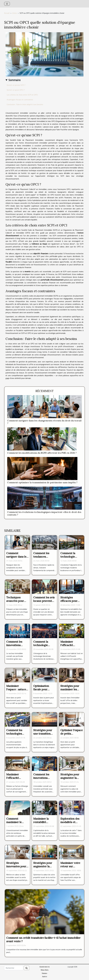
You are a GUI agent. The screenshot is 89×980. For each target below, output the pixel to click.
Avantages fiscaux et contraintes (20, 100)
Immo (15, 13)
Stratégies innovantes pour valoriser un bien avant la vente (17, 868)
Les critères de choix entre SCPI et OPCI (22, 95)
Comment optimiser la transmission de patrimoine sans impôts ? (42, 482)
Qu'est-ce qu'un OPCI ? (16, 90)
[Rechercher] (14, 968)
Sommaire (14, 80)
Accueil (7, 13)
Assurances (44, 967)
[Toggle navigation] (7, 4)
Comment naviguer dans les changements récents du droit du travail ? (44, 422)
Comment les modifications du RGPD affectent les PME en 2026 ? (42, 453)
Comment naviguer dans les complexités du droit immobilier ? (17, 558)
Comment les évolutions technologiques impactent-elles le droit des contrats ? (44, 513)
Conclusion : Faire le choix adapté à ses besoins (25, 104)
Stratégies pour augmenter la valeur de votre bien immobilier (70, 780)
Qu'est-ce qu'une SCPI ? (16, 85)
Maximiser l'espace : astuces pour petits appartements (17, 691)
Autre (45, 976)
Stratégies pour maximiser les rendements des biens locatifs (70, 691)
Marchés (45, 970)
